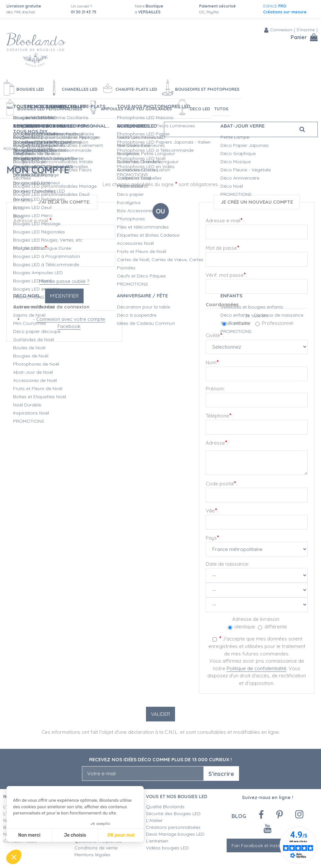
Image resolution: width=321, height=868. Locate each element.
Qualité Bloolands (165, 807)
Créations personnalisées (173, 827)
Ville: (212, 510)
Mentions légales (92, 855)
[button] (14, 857)
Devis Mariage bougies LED (175, 834)
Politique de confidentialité (257, 668)
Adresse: (217, 442)
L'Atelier (154, 820)
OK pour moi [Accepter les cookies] (121, 835)
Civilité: (215, 335)
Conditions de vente (96, 848)
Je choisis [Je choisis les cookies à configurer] (75, 835)
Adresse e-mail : (33, 220)
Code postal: (221, 483)
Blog (239, 816)
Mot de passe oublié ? (64, 281)
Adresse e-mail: (225, 220)
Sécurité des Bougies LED (174, 813)
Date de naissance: (227, 564)
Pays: (213, 537)
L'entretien (157, 841)
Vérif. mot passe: (226, 275)
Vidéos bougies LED (167, 848)
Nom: (213, 362)
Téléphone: (219, 415)
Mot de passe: (31, 248)
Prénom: (215, 389)
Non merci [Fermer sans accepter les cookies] (29, 835)
